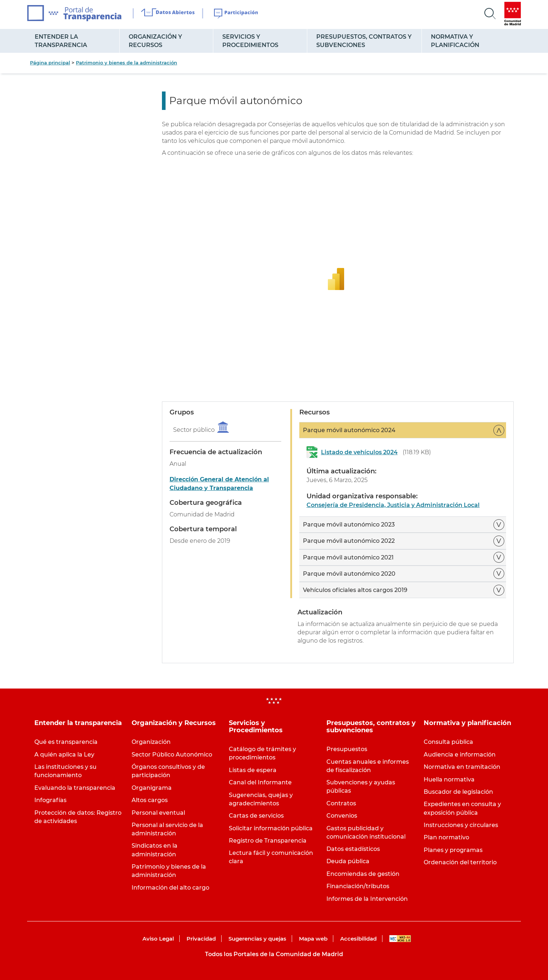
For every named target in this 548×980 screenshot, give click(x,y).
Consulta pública (448, 742)
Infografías (50, 800)
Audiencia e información (460, 755)
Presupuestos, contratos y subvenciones (364, 41)
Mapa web (313, 939)
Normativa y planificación (455, 41)
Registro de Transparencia (268, 841)
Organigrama (152, 788)
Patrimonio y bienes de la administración (127, 63)
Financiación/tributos (358, 886)
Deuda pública (348, 861)
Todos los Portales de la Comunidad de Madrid (274, 954)
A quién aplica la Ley (64, 755)
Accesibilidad (358, 939)
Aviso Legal (158, 939)
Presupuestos (347, 749)
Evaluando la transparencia (75, 788)
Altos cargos (150, 800)
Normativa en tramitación (462, 767)
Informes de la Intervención (367, 899)
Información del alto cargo (170, 888)
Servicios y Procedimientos (250, 41)
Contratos (341, 803)
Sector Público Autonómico (172, 755)
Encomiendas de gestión (363, 874)
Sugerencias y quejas (257, 939)
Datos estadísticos (353, 849)
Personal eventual (158, 813)
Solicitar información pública (271, 828)
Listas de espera (253, 770)
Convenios (342, 816)
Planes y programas (453, 850)
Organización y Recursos (155, 41)
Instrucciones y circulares (461, 825)
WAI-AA (400, 939)
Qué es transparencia (66, 742)
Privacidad (201, 939)
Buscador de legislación (458, 792)
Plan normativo (446, 837)
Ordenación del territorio (460, 862)
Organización (151, 742)
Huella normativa (449, 779)
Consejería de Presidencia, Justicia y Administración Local (393, 505)
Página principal (50, 63)
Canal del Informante (260, 782)
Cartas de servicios (256, 816)
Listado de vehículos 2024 (359, 452)
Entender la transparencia (61, 41)
